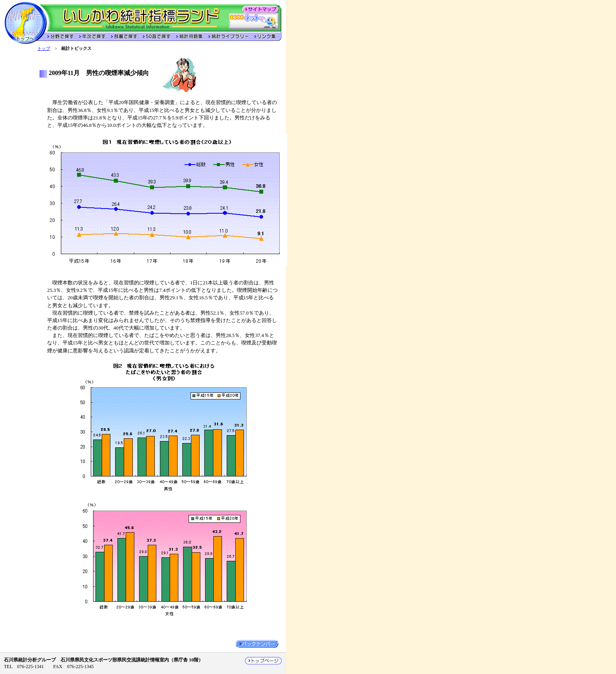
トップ (44, 48)
